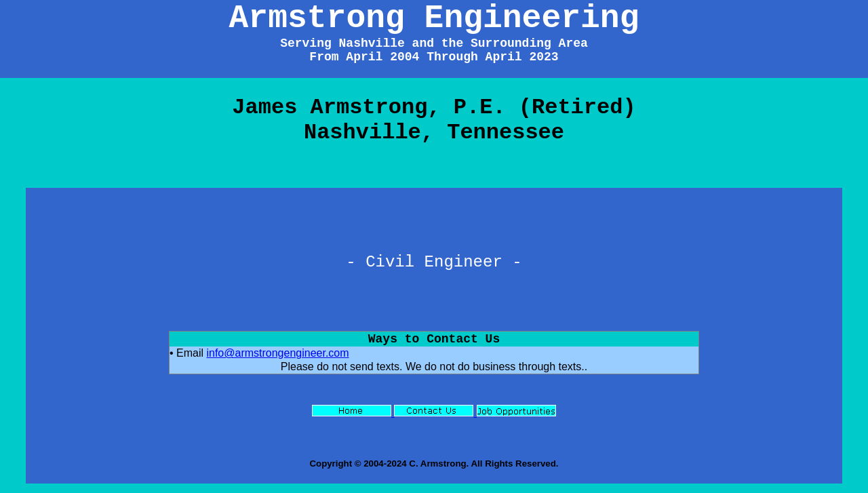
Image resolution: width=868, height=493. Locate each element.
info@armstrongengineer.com (277, 353)
